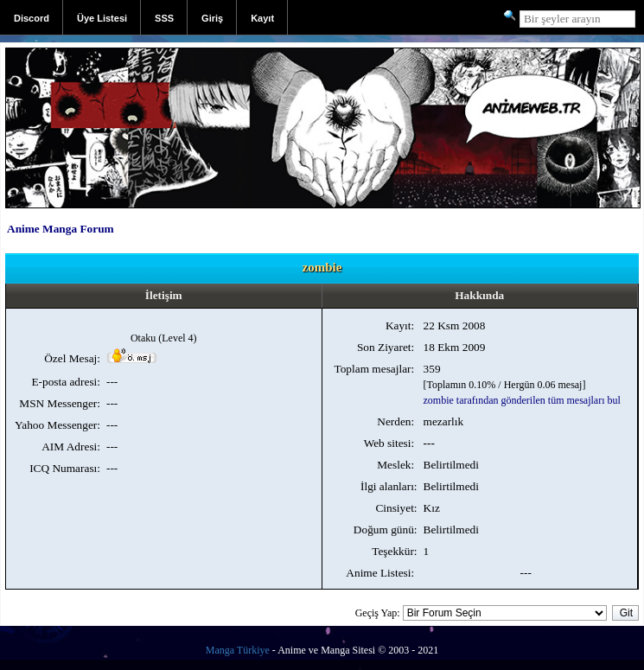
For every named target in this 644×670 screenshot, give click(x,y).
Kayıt (262, 18)
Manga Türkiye (238, 650)
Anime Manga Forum (61, 229)
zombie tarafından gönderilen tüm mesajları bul (522, 400)
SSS (164, 18)
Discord (32, 18)
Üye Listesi (102, 18)
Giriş (212, 18)
